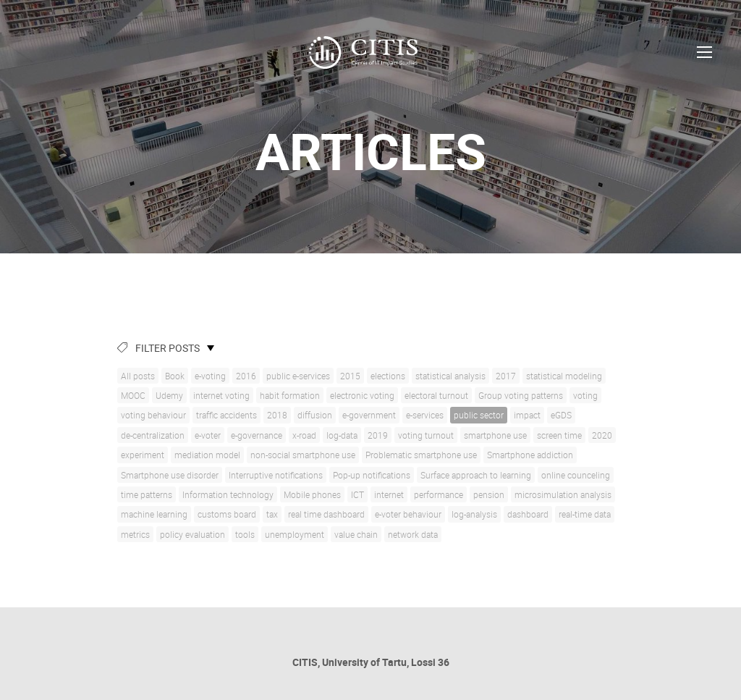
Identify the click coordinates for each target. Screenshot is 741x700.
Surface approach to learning (476, 475)
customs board (227, 514)
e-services (425, 415)
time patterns (147, 494)
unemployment (295, 534)
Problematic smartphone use (421, 455)
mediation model (207, 455)
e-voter (208, 435)
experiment (143, 455)
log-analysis (474, 514)
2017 (506, 376)
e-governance (257, 435)
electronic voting (362, 395)
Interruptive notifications (276, 475)
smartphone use (495, 435)
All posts (138, 376)
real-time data (585, 514)
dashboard (528, 514)
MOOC (133, 395)
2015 (350, 376)
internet (389, 494)
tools (245, 534)
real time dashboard (326, 514)
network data (413, 534)
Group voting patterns (521, 395)
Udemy (169, 395)
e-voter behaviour (408, 514)
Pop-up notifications (372, 475)
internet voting (221, 395)
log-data (342, 435)
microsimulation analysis (563, 494)
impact (527, 415)
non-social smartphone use (303, 455)
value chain (356, 534)
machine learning (154, 514)
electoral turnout (436, 395)
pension (489, 494)
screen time (559, 435)
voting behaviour (153, 415)
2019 (378, 435)
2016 (246, 376)
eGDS (561, 415)
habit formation (290, 395)
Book (175, 376)
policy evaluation (192, 534)
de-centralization (153, 435)
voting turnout (426, 435)
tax (272, 514)
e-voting (210, 376)
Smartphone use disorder (170, 475)
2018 (277, 415)
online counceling (576, 475)
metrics (135, 534)
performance (439, 494)
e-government (369, 415)
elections (388, 376)
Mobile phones (312, 494)
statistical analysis (450, 376)
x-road (304, 435)
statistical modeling (564, 376)
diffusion (315, 415)
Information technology (228, 494)
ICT (357, 494)
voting (585, 395)
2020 (602, 435)
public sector (479, 415)
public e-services (298, 376)
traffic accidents (226, 415)
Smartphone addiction (530, 455)
